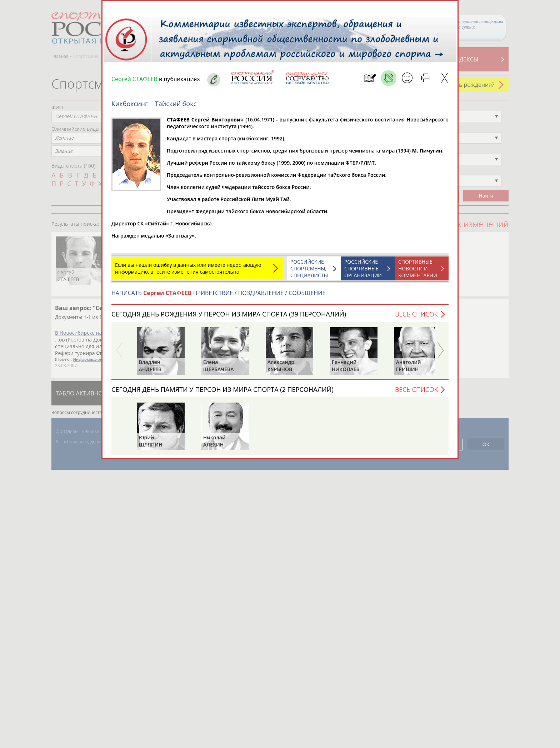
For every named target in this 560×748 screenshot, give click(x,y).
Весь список (416, 318)
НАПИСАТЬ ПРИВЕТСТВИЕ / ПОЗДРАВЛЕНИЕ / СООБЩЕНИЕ (218, 296)
